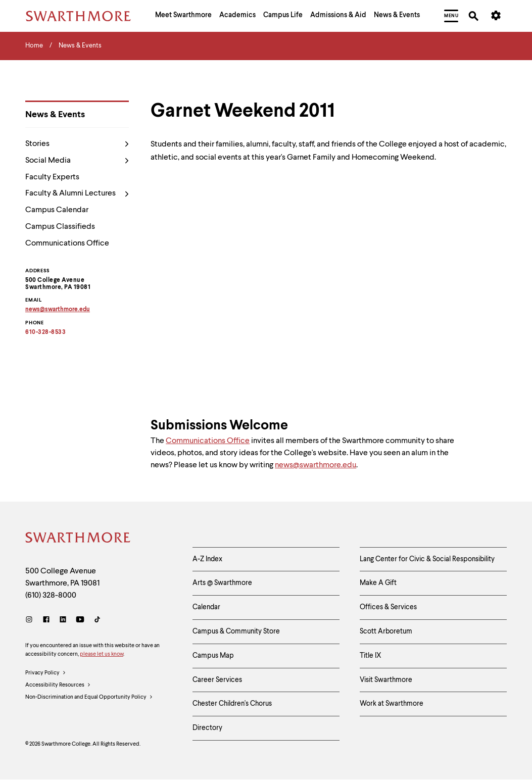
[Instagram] (31, 621)
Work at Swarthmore (392, 704)
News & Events (55, 115)
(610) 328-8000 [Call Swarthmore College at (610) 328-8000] (51, 596)
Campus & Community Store (236, 631)
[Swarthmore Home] (78, 539)
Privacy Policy (46, 673)
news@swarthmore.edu (316, 465)
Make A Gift (378, 583)
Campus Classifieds (60, 227)
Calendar (206, 607)
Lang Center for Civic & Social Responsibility (427, 559)
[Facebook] (46, 621)
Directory (207, 728)
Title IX (371, 656)
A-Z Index (207, 559)
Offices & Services (388, 607)
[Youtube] (80, 621)
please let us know (102, 654)
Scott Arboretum (386, 631)
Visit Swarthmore (386, 680)
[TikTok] (97, 621)
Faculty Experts (52, 177)
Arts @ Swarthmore (222, 583)
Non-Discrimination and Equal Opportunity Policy (89, 698)
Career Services (217, 680)
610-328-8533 (45, 332)
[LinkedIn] (63, 621)
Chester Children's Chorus (232, 704)
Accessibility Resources (58, 686)
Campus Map (213, 656)
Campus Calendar (57, 210)
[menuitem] (183, 16)
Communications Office (67, 243)
